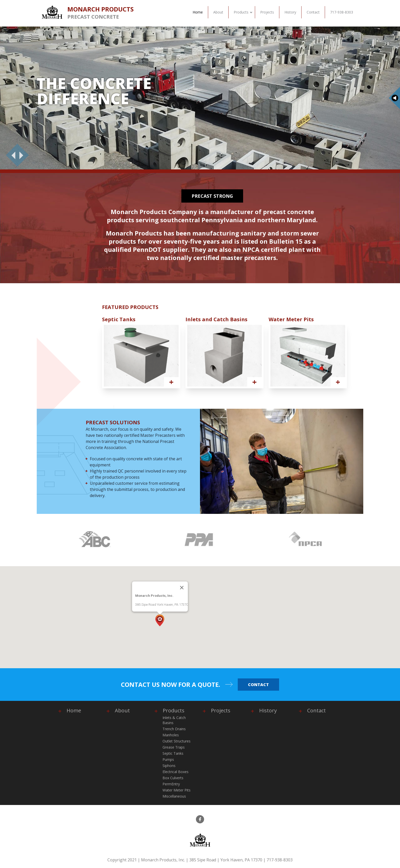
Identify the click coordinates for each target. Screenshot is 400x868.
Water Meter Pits (177, 790)
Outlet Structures (177, 741)
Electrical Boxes (176, 772)
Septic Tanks (173, 753)
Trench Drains (174, 729)
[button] (160, 620)
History (268, 710)
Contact (258, 685)
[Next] (23, 155)
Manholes (171, 735)
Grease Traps (174, 747)
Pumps (168, 759)
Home (74, 710)
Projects (221, 710)
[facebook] (200, 819)
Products (174, 710)
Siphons (169, 766)
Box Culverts (173, 778)
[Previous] (12, 155)
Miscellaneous (174, 796)
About (122, 710)
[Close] (182, 588)
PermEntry (171, 784)
